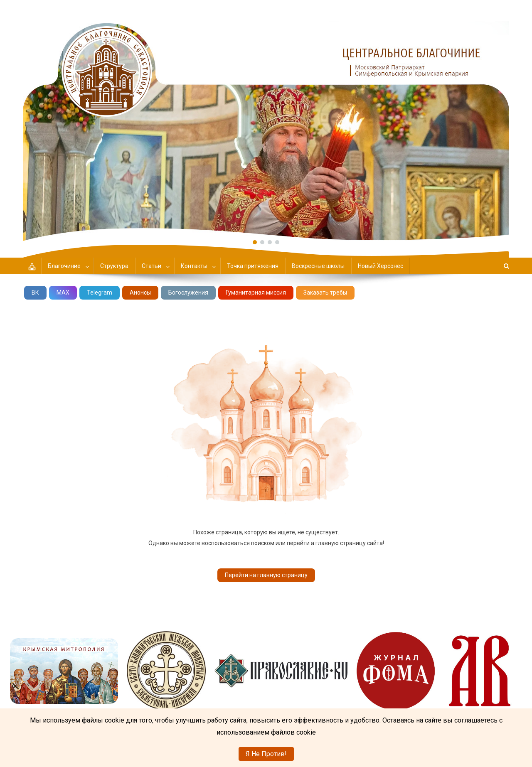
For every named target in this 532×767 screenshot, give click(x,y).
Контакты (194, 266)
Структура (114, 266)
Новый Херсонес (381, 266)
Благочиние (64, 266)
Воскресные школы (318, 266)
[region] (266, 120)
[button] (266, 120)
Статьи (151, 266)
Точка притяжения (253, 266)
